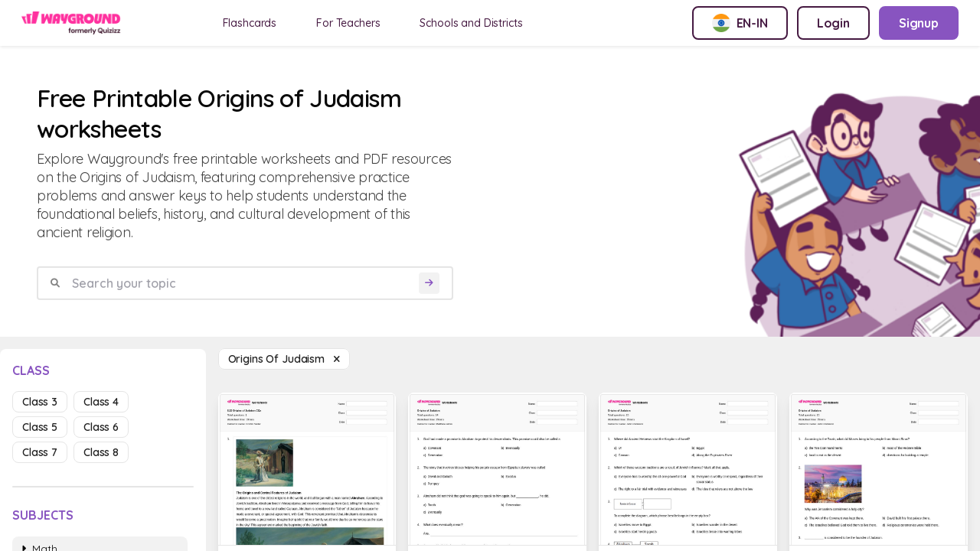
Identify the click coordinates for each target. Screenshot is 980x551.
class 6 (101, 427)
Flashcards (250, 23)
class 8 (101, 452)
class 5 (40, 427)
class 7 (40, 452)
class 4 (101, 402)
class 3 (40, 402)
